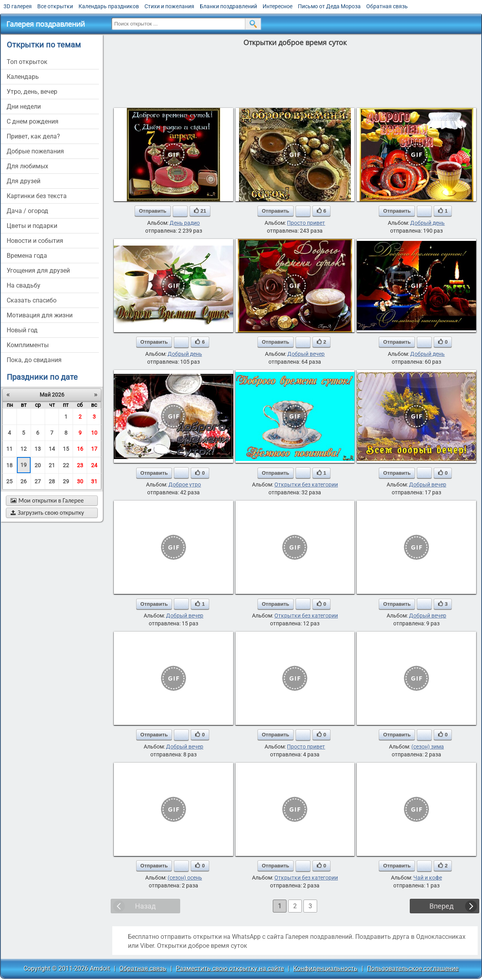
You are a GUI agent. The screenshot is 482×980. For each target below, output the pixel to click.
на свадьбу (24, 285)
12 (24, 449)
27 (38, 481)
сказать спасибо (32, 300)
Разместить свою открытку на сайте (230, 968)
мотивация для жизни (40, 315)
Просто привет (306, 223)
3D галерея (18, 6)
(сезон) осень (185, 878)
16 (80, 449)
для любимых (27, 166)
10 (94, 433)
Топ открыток (27, 62)
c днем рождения (33, 121)
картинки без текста (37, 196)
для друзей (24, 181)
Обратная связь (387, 6)
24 (94, 465)
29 (66, 481)
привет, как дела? (33, 136)
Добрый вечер (306, 354)
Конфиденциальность (325, 968)
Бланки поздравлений (228, 6)
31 (94, 481)
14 (52, 449)
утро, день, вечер (32, 92)
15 (66, 449)
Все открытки (55, 6)
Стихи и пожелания (169, 6)
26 (24, 481)
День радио (185, 223)
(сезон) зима (428, 747)
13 (38, 449)
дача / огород (27, 211)
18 (9, 465)
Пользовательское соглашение (413, 968)
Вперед (442, 906)
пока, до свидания (34, 360)
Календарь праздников (109, 6)
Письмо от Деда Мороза (329, 6)
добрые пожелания (35, 151)
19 (24, 465)
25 (9, 481)
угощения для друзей (38, 271)
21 (52, 465)
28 (52, 481)
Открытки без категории (306, 485)
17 (94, 449)
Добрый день (427, 223)
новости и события (35, 241)
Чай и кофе (428, 878)
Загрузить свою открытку (47, 513)
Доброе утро (185, 485)
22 (66, 465)
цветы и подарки (32, 226)
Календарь (23, 77)
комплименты (28, 345)
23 (80, 465)
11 (9, 449)
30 (80, 481)
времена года (27, 256)
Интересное (278, 6)
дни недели (24, 107)
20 (38, 465)
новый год (22, 330)
